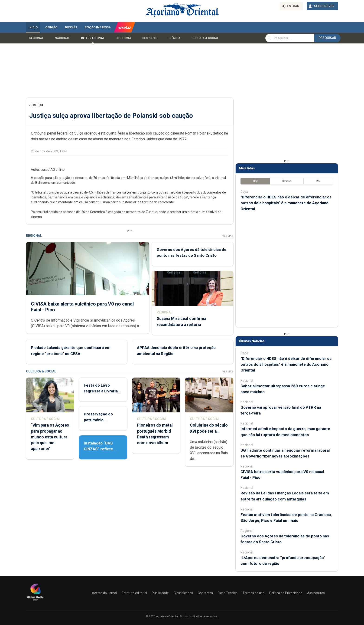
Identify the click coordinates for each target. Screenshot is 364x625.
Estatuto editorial (134, 593)
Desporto (150, 38)
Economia (123, 38)
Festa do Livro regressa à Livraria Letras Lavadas (101, 391)
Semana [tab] (287, 181)
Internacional (93, 38)
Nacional (62, 38)
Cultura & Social (205, 38)
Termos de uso (253, 593)
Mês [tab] (318, 181)
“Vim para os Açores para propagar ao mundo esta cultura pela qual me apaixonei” (50, 437)
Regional (36, 38)
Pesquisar (327, 38)
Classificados (183, 593)
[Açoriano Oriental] (35, 601)
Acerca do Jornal (104, 593)
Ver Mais (228, 236)
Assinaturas (316, 593)
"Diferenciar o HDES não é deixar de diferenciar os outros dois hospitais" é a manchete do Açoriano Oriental (286, 203)
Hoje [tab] (255, 181)
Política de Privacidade (286, 593)
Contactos (205, 593)
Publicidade (160, 593)
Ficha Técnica (228, 593)
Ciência (174, 38)
